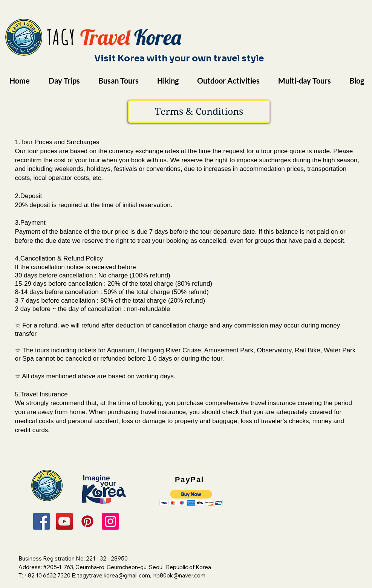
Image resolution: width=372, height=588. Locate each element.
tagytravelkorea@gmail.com (114, 575)
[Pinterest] (87, 521)
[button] (199, 111)
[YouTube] (64, 521)
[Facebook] (41, 521)
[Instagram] (110, 521)
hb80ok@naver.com (179, 575)
